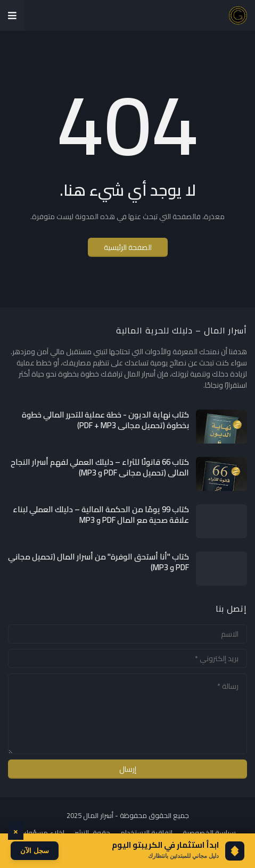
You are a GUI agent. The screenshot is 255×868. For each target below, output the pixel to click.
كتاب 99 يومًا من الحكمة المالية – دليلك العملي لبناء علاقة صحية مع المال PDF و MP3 (101, 515)
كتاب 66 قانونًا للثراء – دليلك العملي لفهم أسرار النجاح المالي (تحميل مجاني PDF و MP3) (100, 467)
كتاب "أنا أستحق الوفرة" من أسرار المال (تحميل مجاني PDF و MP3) (98, 562)
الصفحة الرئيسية (128, 247)
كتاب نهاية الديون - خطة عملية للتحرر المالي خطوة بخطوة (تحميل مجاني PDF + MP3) (105, 420)
